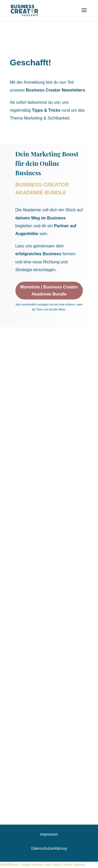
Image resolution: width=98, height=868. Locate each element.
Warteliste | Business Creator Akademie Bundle (49, 291)
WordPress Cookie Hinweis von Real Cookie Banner (42, 865)
